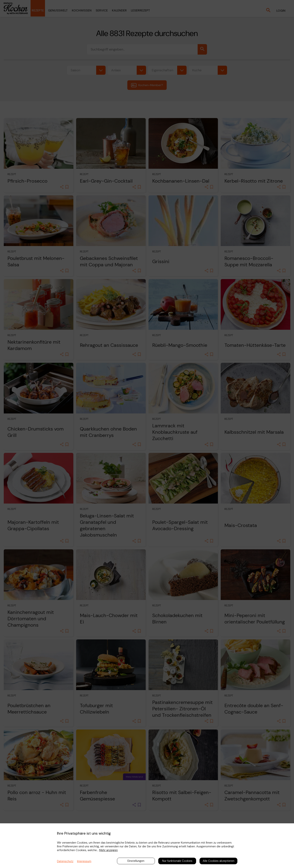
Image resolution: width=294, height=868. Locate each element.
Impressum (84, 861)
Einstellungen (136, 861)
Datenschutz (65, 861)
